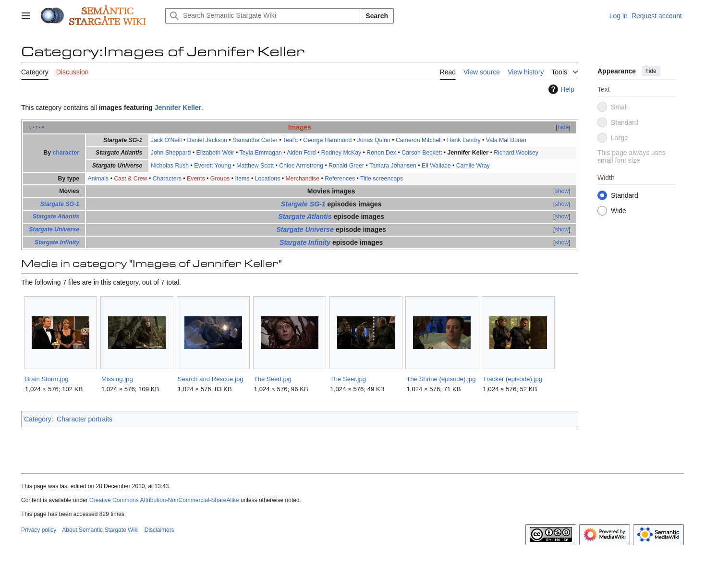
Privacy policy (39, 530)
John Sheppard (171, 153)
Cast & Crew (130, 179)
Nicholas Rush (170, 166)
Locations (268, 179)
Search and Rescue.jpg (211, 379)
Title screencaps (382, 179)
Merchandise (303, 179)
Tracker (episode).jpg (512, 379)
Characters (167, 179)
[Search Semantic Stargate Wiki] (263, 16)
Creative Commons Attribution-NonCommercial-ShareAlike (164, 500)
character (66, 153)
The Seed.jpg (273, 379)
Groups (220, 179)
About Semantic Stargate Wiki (100, 530)
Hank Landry (464, 140)
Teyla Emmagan (261, 153)
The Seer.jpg (348, 379)
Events (196, 179)
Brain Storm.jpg (47, 379)
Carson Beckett (422, 153)
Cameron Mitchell (419, 140)
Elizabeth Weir (215, 153)
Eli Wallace (436, 166)
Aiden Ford (301, 153)
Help (560, 89)
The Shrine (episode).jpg (441, 379)
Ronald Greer (346, 166)
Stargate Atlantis (56, 216)
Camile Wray (473, 166)
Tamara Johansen (393, 166)
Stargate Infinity (57, 242)
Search (377, 16)
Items (242, 179)
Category (38, 419)
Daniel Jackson (207, 140)
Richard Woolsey (516, 153)
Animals (98, 179)
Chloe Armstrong (301, 166)
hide (651, 71)
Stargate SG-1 (60, 204)
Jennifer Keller (178, 108)
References (340, 179)
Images (300, 127)
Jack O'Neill (166, 140)
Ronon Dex (381, 153)
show (562, 191)
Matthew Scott (255, 166)
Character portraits (85, 419)
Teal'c (290, 140)
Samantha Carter (255, 140)
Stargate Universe (54, 229)
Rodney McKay (341, 153)
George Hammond (327, 140)
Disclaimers (159, 530)
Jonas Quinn (374, 140)
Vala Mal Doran (506, 140)
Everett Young (213, 166)
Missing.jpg (117, 379)
